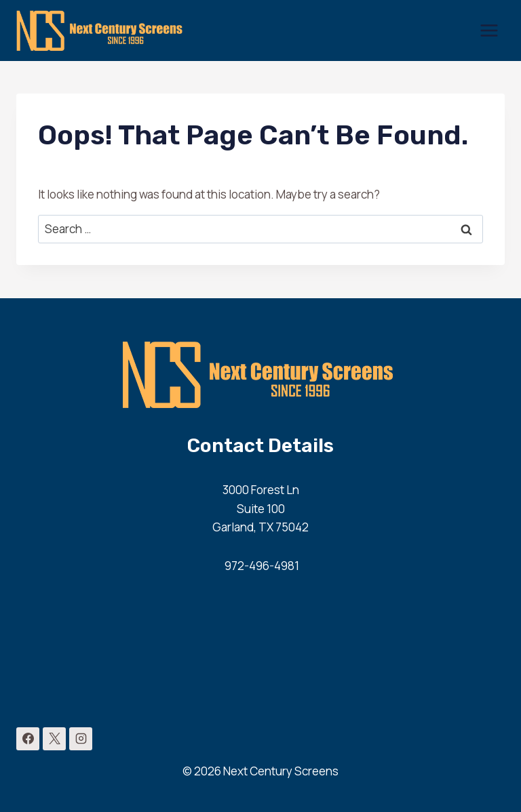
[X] (54, 739)
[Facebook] (28, 739)
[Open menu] (489, 30)
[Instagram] (81, 739)
